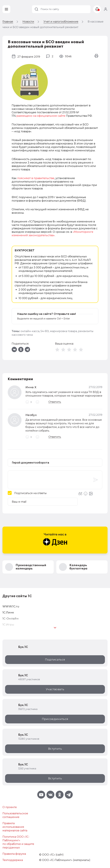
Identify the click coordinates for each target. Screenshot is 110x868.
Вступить (55, 749)
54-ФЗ (45, 331)
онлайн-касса (30, 331)
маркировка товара (63, 331)
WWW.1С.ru (11, 606)
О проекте (10, 807)
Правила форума (14, 854)
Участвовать (55, 689)
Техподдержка (13, 860)
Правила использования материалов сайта (15, 827)
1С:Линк (8, 612)
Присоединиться (55, 719)
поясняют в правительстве (36, 178)
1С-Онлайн (11, 618)
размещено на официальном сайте (41, 116)
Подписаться (55, 660)
